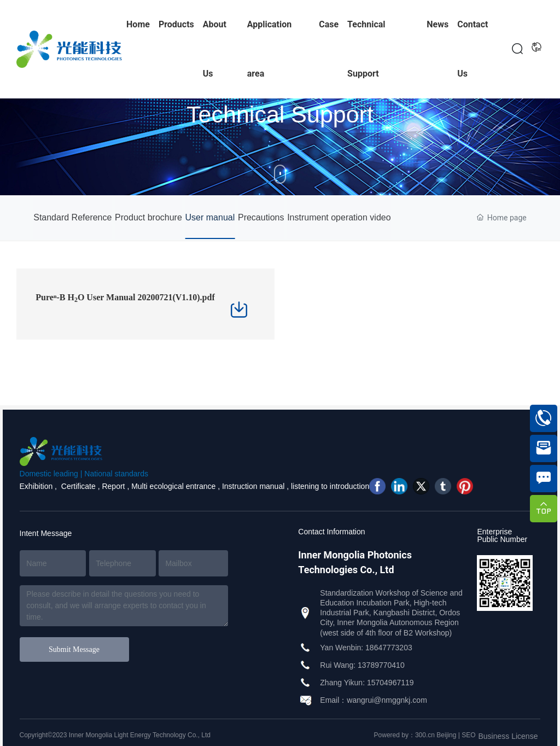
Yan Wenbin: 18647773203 (366, 648)
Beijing (446, 735)
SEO (468, 735)
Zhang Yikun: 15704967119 (367, 683)
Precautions (277, 217)
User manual (221, 217)
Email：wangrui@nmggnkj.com (374, 700)
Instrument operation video (360, 217)
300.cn (425, 735)
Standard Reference (72, 217)
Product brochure (154, 217)
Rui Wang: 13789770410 (362, 665)
